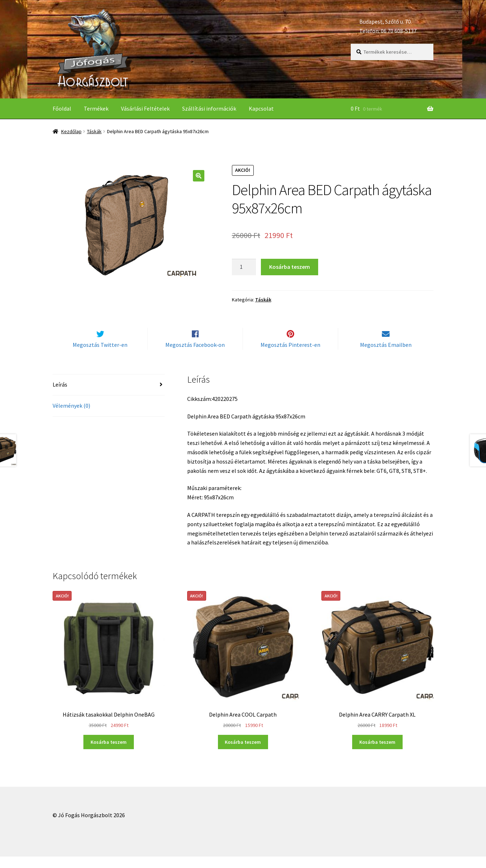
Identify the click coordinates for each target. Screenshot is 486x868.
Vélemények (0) (71, 417)
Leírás (60, 396)
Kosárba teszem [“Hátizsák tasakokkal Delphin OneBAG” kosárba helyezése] (109, 754)
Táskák (94, 131)
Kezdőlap (71, 131)
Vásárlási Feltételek (145, 108)
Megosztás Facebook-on (195, 357)
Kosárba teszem (290, 267)
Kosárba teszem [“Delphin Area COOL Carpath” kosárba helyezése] (243, 754)
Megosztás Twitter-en (100, 357)
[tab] (109, 397)
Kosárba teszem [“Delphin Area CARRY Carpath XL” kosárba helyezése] (377, 754)
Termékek (96, 108)
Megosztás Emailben (386, 357)
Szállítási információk (209, 108)
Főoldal (62, 108)
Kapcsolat (261, 108)
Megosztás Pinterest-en (290, 357)
